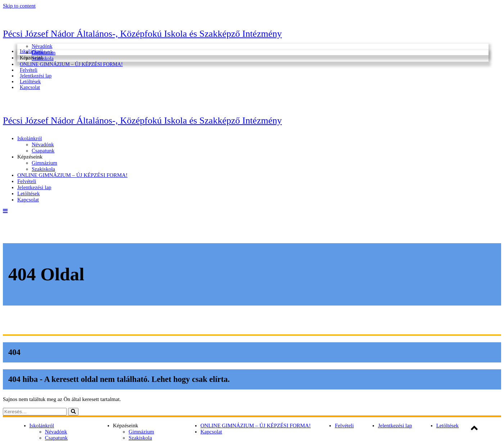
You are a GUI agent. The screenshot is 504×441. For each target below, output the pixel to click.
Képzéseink (30, 157)
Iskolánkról (30, 138)
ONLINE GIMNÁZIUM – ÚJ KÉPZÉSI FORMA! (71, 64)
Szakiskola (43, 169)
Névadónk (42, 46)
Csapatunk (43, 151)
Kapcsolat (30, 87)
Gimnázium (44, 53)
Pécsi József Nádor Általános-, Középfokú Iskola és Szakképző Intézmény (142, 34)
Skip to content (19, 6)
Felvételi (27, 181)
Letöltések (28, 193)
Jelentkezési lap (34, 187)
